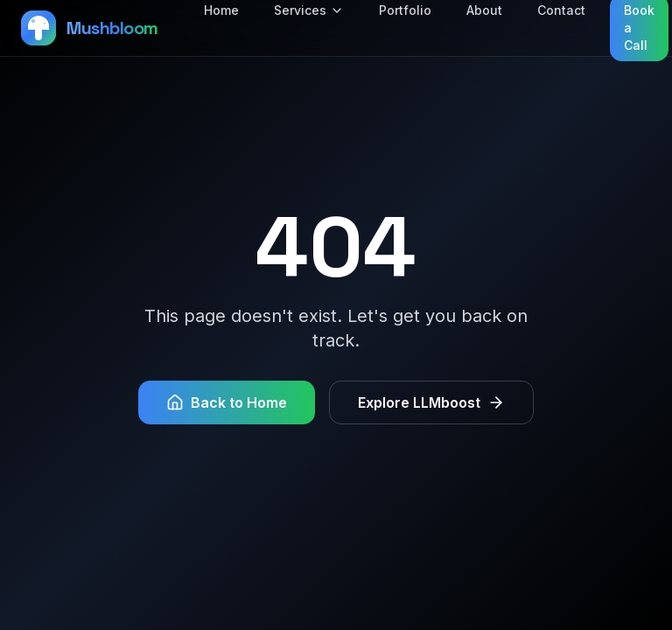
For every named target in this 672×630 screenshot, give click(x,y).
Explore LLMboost (431, 402)
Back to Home (227, 402)
